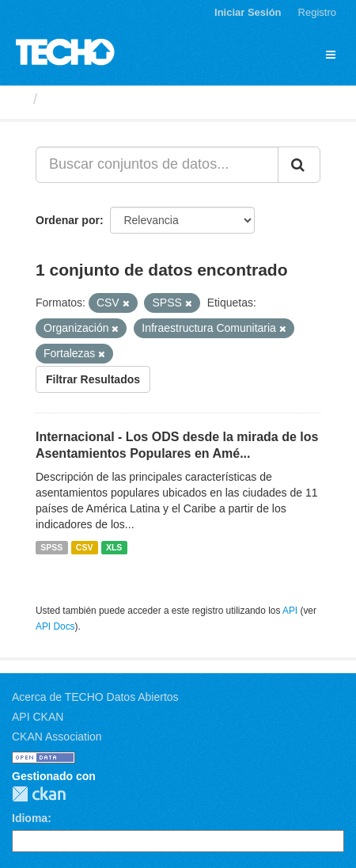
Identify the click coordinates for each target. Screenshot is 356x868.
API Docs (55, 626)
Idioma (30, 818)
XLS (114, 547)
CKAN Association (57, 737)
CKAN (39, 794)
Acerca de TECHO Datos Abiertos (95, 697)
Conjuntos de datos (112, 99)
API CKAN (38, 717)
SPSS (51, 547)
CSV (85, 547)
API (290, 611)
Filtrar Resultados (93, 379)
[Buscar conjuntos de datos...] (157, 165)
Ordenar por (68, 220)
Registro (317, 12)
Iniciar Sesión (248, 12)
